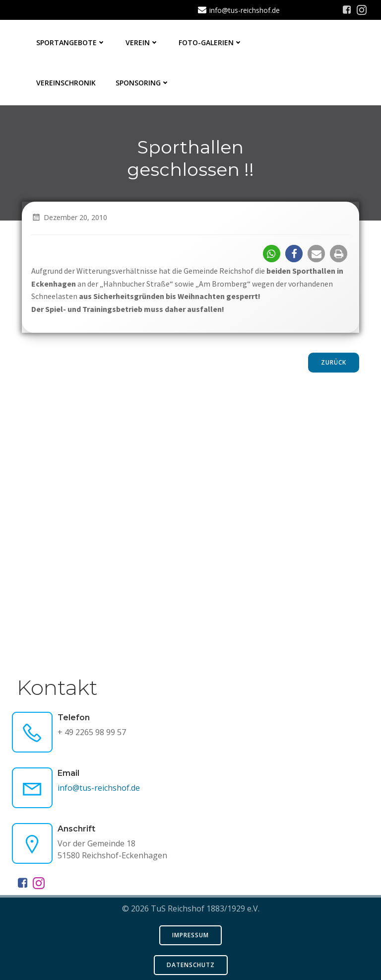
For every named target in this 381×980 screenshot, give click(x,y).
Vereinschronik (66, 83)
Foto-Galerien (211, 42)
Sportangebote (71, 42)
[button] (272, 254)
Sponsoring (143, 83)
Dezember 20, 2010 (69, 217)
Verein (142, 42)
